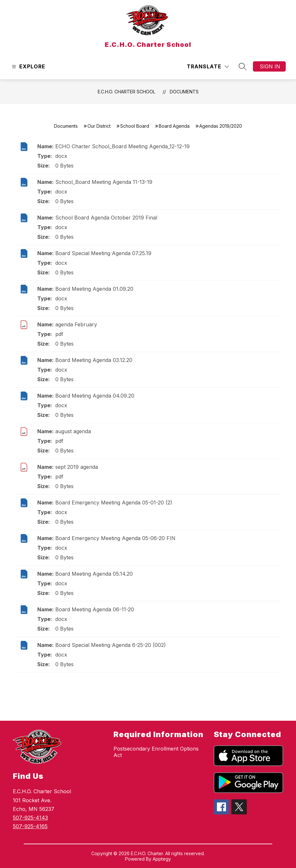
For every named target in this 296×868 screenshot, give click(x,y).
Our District (99, 126)
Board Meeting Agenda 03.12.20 (94, 360)
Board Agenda (174, 126)
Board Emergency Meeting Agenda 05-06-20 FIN (115, 538)
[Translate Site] (208, 67)
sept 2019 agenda (77, 467)
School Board (135, 126)
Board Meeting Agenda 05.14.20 (94, 574)
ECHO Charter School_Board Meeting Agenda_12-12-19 (122, 146)
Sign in (270, 66)
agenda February (76, 324)
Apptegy (162, 859)
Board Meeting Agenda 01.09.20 (94, 289)
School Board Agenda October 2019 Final (106, 218)
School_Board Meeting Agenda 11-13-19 (104, 182)
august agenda (73, 431)
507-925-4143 (30, 818)
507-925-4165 (30, 826)
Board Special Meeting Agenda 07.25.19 (103, 253)
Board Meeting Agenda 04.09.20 (95, 396)
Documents (184, 92)
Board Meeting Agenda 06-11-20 (95, 609)
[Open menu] (28, 67)
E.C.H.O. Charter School (126, 92)
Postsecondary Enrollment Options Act (156, 752)
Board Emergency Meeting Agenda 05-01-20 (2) (114, 503)
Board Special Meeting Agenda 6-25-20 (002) (111, 645)
